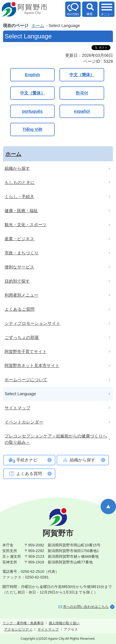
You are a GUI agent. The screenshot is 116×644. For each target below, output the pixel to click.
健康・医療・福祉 (21, 211)
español (82, 111)
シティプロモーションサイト (33, 323)
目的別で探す (17, 281)
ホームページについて (26, 380)
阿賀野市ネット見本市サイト (32, 366)
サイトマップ (18, 408)
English (32, 75)
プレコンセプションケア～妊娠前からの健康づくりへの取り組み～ (56, 439)
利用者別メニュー (21, 295)
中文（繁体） (32, 93)
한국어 (82, 93)
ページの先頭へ (108, 506)
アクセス (71, 629)
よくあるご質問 (20, 309)
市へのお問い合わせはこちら (86, 607)
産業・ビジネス (19, 239)
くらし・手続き (19, 197)
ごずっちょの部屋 (22, 337)
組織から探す (17, 168)
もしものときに (20, 182)
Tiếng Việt (32, 129)
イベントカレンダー (24, 422)
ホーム (38, 26)
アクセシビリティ (18, 629)
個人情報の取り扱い (64, 623)
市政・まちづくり (22, 253)
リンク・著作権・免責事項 (23, 623)
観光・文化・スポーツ (26, 225)
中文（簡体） (82, 75)
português (32, 111)
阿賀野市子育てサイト (26, 352)
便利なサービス (19, 267)
